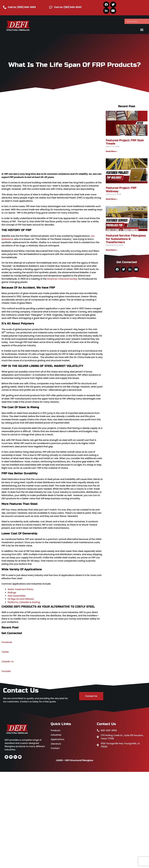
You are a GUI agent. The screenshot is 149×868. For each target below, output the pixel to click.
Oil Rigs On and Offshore (21, 599)
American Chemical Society (62, 279)
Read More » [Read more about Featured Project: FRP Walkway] (111, 199)
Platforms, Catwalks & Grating (24, 602)
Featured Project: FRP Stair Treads (125, 142)
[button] (142, 30)
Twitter (5, 652)
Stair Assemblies (17, 596)
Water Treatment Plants (20, 589)
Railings (12, 593)
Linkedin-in (8, 662)
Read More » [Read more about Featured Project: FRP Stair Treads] (111, 151)
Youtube (6, 671)
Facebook (7, 642)
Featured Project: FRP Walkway (121, 190)
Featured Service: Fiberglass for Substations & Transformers (126, 239)
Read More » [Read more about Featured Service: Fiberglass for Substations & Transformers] (111, 250)
